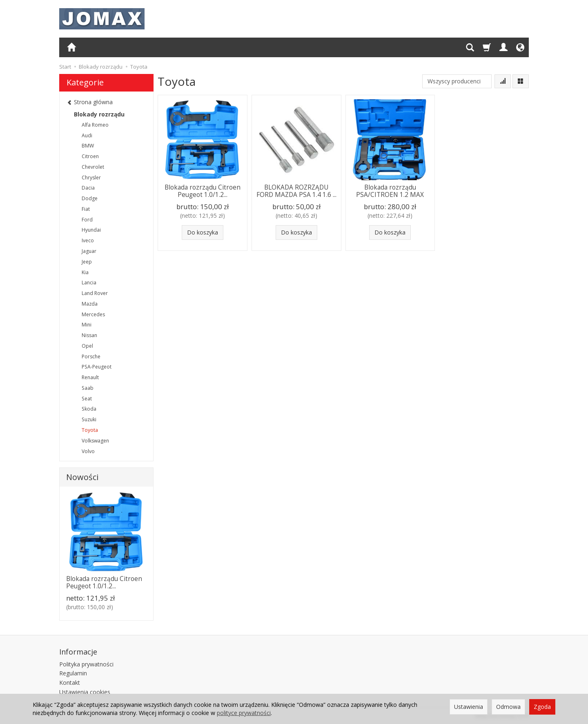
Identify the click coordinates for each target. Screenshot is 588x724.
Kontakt (70, 683)
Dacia (88, 188)
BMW (88, 146)
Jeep (87, 262)
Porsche (91, 356)
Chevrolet (93, 167)
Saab (88, 388)
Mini (87, 325)
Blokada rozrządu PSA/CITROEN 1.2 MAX (390, 191)
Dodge (90, 198)
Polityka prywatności (86, 664)
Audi (87, 135)
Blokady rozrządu (99, 114)
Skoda (89, 409)
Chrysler (91, 178)
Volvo (88, 451)
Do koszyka (203, 232)
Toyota (90, 430)
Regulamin (73, 673)
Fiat (86, 209)
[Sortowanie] (503, 81)
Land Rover (95, 293)
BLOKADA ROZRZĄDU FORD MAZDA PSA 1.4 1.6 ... (296, 191)
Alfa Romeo (95, 125)
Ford (87, 220)
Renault (90, 377)
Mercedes (93, 314)
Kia (85, 272)
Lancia (89, 283)
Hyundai (91, 230)
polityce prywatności (244, 713)
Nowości (82, 477)
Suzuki (89, 419)
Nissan (89, 335)
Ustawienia (469, 707)
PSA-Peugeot (97, 367)
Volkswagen (95, 441)
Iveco (88, 240)
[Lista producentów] (457, 81)
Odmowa (508, 707)
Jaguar (89, 251)
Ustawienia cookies (85, 692)
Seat (87, 399)
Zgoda (542, 707)
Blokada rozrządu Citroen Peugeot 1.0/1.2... (203, 191)
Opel (87, 346)
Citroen (90, 156)
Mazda (90, 304)
